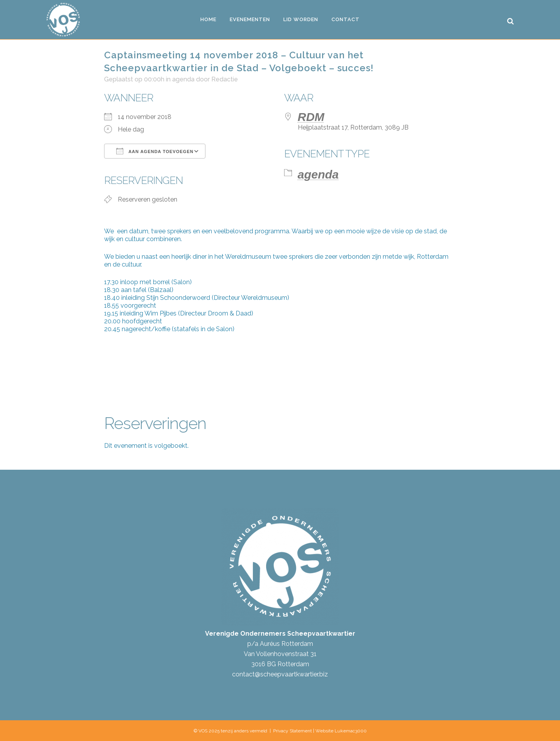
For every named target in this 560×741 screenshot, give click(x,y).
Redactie (225, 79)
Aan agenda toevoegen (155, 151)
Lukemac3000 (351, 731)
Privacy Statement (293, 731)
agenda (183, 79)
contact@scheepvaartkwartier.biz (280, 674)
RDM (311, 117)
